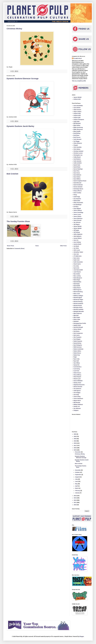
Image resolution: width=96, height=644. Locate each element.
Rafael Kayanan (78, 341)
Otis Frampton (77, 337)
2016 (75, 448)
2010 (75, 505)
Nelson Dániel (77, 329)
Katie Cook (77, 260)
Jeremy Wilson (78, 238)
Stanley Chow (77, 383)
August (77, 477)
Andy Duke (77, 121)
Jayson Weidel (78, 97)
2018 (75, 443)
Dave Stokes (77, 177)
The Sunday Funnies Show (18, 221)
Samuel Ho (76, 365)
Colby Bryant (77, 157)
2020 (75, 439)
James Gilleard (78, 210)
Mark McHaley (77, 282)
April (77, 486)
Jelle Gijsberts (77, 236)
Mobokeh (76, 321)
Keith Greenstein (78, 262)
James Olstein (77, 216)
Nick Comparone (78, 333)
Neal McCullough (78, 327)
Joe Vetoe (76, 248)
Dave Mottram (77, 175)
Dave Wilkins (77, 179)
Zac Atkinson (77, 408)
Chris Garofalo (78, 147)
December (78, 452)
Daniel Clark (77, 165)
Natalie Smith (77, 325)
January (78, 493)
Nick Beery (76, 331)
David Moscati (77, 183)
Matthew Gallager (78, 296)
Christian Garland (78, 151)
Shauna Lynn (77, 379)
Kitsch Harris (77, 264)
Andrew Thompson (79, 120)
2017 (75, 445)
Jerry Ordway (77, 242)
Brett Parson (77, 137)
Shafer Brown (77, 373)
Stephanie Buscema (79, 385)
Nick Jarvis (77, 335)
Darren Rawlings (78, 169)
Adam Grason (77, 110)
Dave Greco (77, 173)
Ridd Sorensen (78, 347)
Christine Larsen (78, 153)
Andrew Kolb (77, 99)
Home (37, 246)
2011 (75, 502)
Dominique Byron (78, 189)
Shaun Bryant (77, 377)
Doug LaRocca (78, 191)
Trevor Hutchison (78, 399)
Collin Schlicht (78, 163)
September (78, 475)
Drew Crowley (77, 193)
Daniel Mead (77, 167)
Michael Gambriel (78, 304)
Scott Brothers (78, 367)
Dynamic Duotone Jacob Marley (20, 126)
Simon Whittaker (78, 381)
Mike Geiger (77, 317)
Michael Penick (78, 306)
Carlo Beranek (77, 139)
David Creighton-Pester (80, 181)
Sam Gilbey (77, 363)
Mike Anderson (78, 313)
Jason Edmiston (78, 218)
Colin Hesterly (77, 161)
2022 (75, 436)
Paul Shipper (77, 339)
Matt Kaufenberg (78, 292)
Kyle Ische (76, 268)
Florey (75, 195)
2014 (75, 496)
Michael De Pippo (78, 300)
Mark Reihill (77, 286)
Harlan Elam (77, 201)
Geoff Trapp (77, 197)
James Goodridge (78, 212)
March (77, 488)
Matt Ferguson (77, 290)
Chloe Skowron (78, 143)
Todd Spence (77, 391)
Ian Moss (76, 207)
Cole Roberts (77, 159)
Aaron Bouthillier (78, 106)
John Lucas (77, 250)
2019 (75, 441)
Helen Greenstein (78, 203)
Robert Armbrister (78, 349)
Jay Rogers (77, 224)
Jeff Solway (77, 232)
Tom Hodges (77, 393)
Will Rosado (77, 402)
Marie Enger (77, 280)
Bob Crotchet (12, 174)
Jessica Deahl (77, 244)
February (78, 491)
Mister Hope (77, 319)
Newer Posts (11, 246)
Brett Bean (76, 135)
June (77, 481)
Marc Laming (77, 276)
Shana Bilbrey (77, 375)
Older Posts (63, 246)
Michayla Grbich (78, 307)
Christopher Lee (78, 155)
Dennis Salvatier (78, 187)
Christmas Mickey (14, 29)
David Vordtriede (78, 185)
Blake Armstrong (78, 127)
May (76, 484)
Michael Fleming (78, 302)
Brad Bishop (77, 133)
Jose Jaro (76, 254)
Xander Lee (77, 406)
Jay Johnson (77, 222)
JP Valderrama (77, 256)
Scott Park (76, 371)
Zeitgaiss (76, 410)
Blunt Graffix (77, 131)
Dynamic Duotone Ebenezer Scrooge (23, 79)
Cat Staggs (77, 141)
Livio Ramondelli (78, 270)
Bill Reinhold (77, 123)
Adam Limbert (77, 112)
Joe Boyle (76, 246)
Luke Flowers (77, 272)
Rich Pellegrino (78, 345)
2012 (75, 500)
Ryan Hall (76, 361)
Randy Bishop (77, 343)
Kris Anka (76, 266)
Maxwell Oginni (78, 298)
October (78, 472)
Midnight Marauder (79, 311)
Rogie (75, 357)
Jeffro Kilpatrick (78, 234)
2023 (75, 434)
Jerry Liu (76, 240)
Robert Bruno (77, 353)
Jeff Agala (76, 230)
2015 (75, 450)
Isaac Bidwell (77, 209)
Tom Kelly (76, 395)
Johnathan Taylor (78, 252)
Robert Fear (77, 355)
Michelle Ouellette (78, 309)
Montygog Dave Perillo (80, 323)
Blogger (82, 636)
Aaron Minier (77, 108)
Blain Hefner (77, 125)
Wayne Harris (77, 401)
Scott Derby (77, 369)
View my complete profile (79, 81)
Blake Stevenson (78, 129)
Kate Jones (77, 258)
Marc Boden (77, 274)
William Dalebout (78, 404)
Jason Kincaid (77, 220)
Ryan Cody (77, 359)
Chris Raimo (77, 149)
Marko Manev (77, 288)
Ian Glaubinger (78, 205)
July (76, 479)
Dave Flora (76, 171)
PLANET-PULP (78, 58)
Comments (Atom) (19, 248)
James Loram (77, 214)
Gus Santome (77, 199)
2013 (75, 498)
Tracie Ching (77, 397)
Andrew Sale (77, 118)
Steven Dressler (78, 387)
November (78, 470)
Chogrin (76, 145)
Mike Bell (76, 315)
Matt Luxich (77, 294)
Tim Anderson (77, 389)
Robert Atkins (77, 351)
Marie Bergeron (78, 278)
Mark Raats (77, 284)
